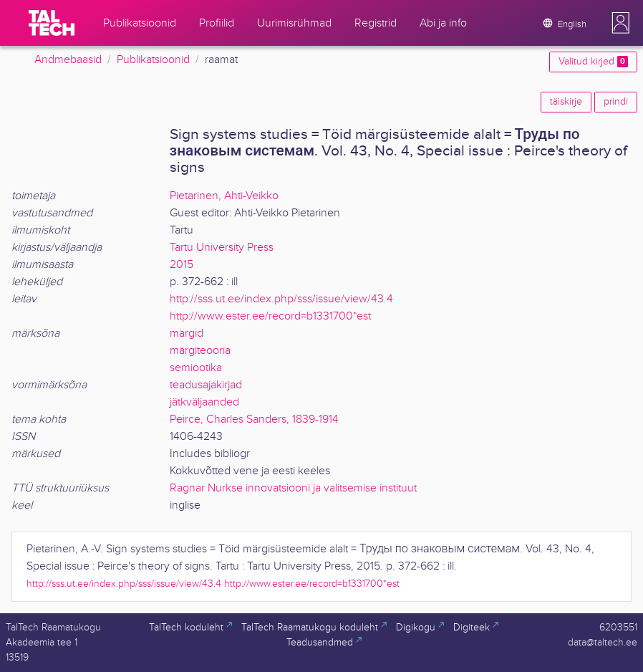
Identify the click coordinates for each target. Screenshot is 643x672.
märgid (187, 333)
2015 (182, 265)
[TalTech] (52, 23)
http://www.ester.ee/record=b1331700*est (270, 316)
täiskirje (566, 102)
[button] (621, 23)
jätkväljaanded (204, 402)
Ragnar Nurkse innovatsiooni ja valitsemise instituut (293, 488)
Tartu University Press (222, 248)
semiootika (196, 368)
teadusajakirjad (206, 385)
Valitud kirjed (593, 62)
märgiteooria (200, 351)
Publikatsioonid (153, 60)
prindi (616, 102)
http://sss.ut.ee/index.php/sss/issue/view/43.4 (281, 299)
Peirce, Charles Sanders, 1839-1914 (254, 419)
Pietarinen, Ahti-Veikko (224, 196)
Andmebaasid (68, 60)
